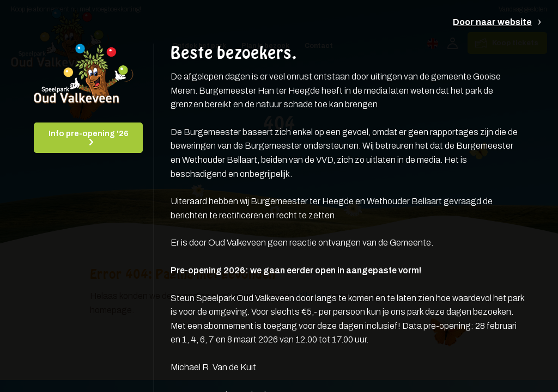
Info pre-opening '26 (89, 134)
